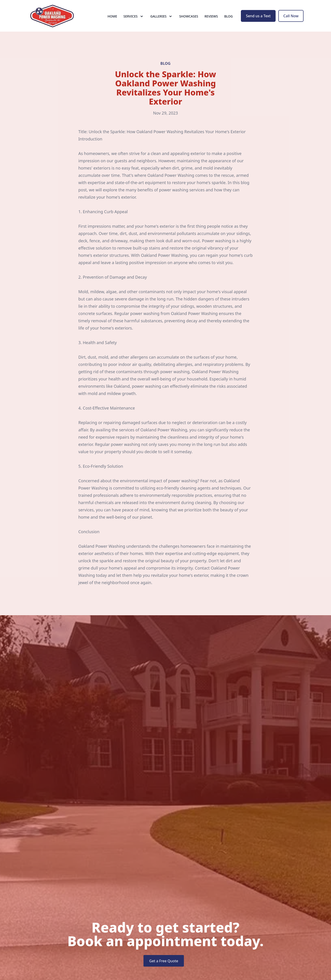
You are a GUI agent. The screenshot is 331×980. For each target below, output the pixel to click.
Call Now (291, 20)
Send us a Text (258, 20)
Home (112, 20)
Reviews (211, 20)
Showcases (189, 20)
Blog (229, 20)
